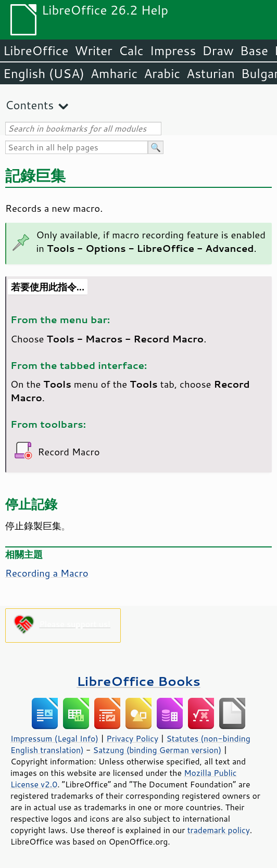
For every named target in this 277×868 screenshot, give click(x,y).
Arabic (162, 73)
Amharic (114, 73)
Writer (93, 50)
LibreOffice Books (138, 681)
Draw (218, 50)
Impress (173, 50)
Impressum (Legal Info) (54, 738)
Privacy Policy (132, 738)
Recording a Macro (47, 573)
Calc (131, 50)
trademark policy (219, 830)
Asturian (211, 73)
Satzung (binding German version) (158, 750)
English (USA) (44, 73)
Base (254, 50)
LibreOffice (36, 50)
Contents (29, 105)
